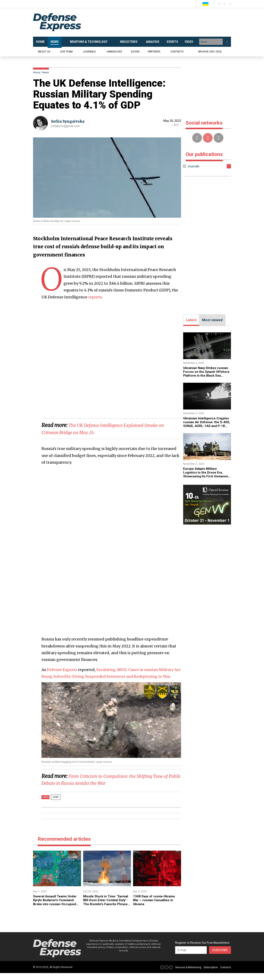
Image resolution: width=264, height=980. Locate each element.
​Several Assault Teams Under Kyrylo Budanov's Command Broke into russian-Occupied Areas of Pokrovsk (57, 909)
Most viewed (212, 320)
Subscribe (220, 957)
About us (44, 52)
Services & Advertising (188, 974)
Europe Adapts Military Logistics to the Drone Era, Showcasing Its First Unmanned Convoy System (205, 474)
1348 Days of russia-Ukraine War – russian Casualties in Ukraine (156, 907)
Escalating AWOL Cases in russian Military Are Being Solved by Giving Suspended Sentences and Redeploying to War (109, 677)
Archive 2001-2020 (210, 52)
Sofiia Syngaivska (69, 121)
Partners (154, 52)
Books (135, 52)
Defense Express (62, 670)
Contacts (177, 52)
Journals (89, 52)
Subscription (211, 974)
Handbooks (114, 52)
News (46, 72)
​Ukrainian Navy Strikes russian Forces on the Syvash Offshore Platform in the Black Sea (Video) (207, 374)
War (55, 804)
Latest (191, 320)
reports (95, 297)
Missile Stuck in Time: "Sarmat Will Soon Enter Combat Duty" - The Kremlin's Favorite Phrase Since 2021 (106, 909)
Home (37, 72)
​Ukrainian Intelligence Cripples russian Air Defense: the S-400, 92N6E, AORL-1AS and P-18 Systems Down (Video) (207, 426)
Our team (66, 52)
